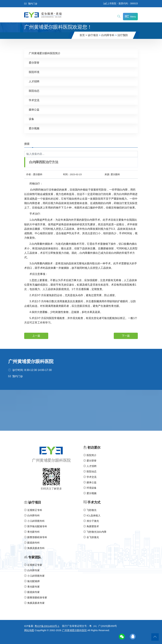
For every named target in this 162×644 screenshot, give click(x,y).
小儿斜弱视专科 (34, 521)
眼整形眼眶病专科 (36, 537)
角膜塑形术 (91, 526)
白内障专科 (108, 35)
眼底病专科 (32, 543)
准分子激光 (91, 521)
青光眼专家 (32, 587)
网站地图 (29, 630)
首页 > (83, 35)
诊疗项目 (93, 35)
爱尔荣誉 (34, 63)
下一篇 (126, 336)
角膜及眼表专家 (34, 603)
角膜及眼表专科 (34, 548)
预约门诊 (31, 4)
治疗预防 (123, 35)
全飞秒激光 (91, 537)
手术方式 (94, 502)
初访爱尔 (94, 448)
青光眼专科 (32, 532)
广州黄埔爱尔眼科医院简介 (45, 53)
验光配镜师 (32, 581)
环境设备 (90, 488)
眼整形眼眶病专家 (36, 597)
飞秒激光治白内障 (95, 532)
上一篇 (36, 336)
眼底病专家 (32, 592)
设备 (31, 119)
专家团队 (35, 557)
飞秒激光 (90, 510)
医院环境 (34, 72)
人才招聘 (34, 81)
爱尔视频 (34, 128)
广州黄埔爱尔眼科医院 (74, 630)
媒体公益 (34, 110)
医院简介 (90, 455)
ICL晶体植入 (92, 515)
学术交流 (34, 100)
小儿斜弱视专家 (34, 576)
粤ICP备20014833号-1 (47, 626)
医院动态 (34, 91)
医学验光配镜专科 (36, 526)
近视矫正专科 (33, 510)
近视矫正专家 (33, 565)
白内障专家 (32, 570)
